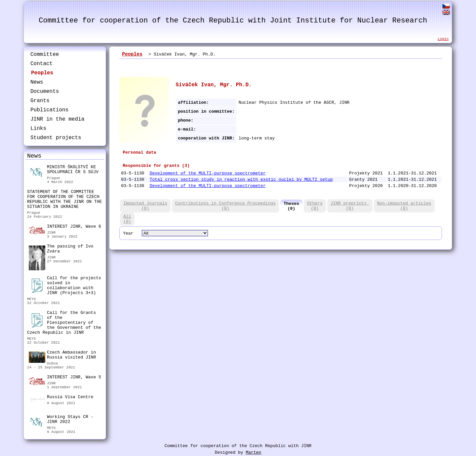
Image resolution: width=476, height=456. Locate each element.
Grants (40, 101)
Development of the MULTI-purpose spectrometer (208, 173)
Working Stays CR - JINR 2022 (61, 420)
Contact (41, 64)
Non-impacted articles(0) (404, 206)
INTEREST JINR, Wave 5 (65, 378)
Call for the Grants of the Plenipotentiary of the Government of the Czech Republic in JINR (64, 323)
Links (38, 129)
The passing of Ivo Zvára (61, 250)
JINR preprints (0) (350, 206)
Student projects (56, 138)
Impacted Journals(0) (145, 206)
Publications (49, 110)
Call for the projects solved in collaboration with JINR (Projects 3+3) (65, 285)
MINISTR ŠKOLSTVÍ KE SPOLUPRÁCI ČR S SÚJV (64, 170)
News (37, 82)
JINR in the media (57, 119)
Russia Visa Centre (61, 398)
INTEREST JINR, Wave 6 (65, 227)
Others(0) (315, 206)
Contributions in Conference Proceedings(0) (225, 206)
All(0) (127, 219)
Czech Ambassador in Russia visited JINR (62, 356)
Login (443, 39)
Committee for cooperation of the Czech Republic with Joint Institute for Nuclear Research (233, 21)
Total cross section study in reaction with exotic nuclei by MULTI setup (241, 180)
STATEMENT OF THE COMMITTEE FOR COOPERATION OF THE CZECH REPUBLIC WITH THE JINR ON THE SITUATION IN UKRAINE (64, 199)
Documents (45, 92)
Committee (45, 55)
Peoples (42, 73)
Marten (253, 453)
